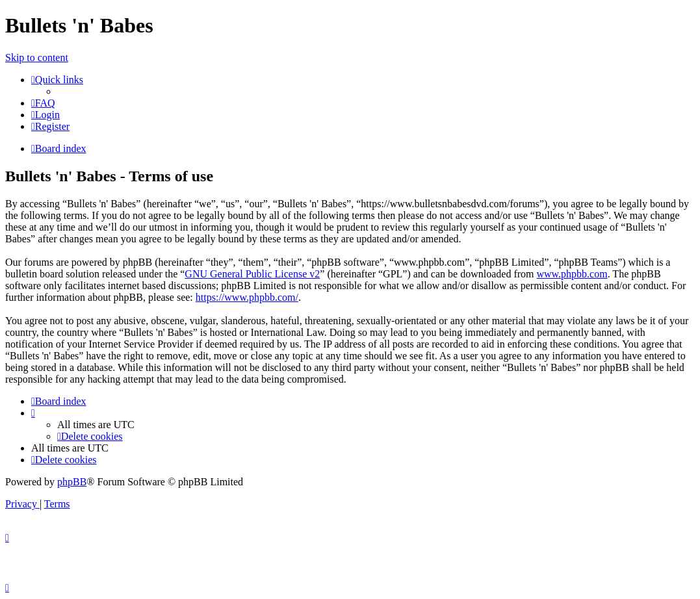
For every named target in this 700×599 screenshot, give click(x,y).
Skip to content (37, 57)
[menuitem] (43, 103)
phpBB (72, 482)
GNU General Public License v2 (252, 274)
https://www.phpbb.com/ (247, 297)
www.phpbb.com (572, 274)
